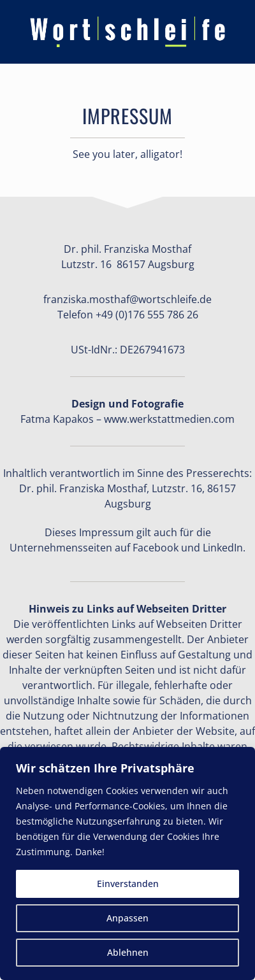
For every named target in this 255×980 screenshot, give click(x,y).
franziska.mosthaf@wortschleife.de (127, 299)
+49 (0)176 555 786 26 (147, 315)
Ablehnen (128, 952)
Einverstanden (128, 884)
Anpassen (127, 918)
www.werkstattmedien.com (169, 419)
